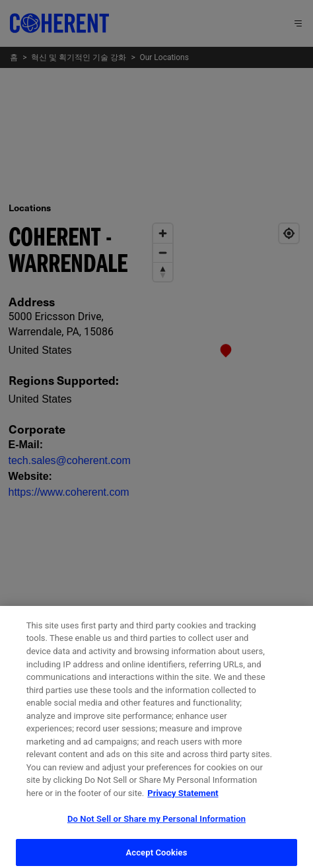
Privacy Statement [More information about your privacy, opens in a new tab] (183, 804)
